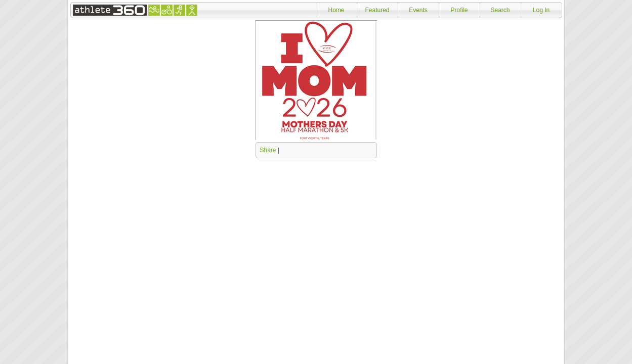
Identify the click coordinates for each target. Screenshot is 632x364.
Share (268, 150)
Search (500, 10)
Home (336, 10)
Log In (541, 10)
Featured (377, 10)
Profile (459, 10)
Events (418, 10)
